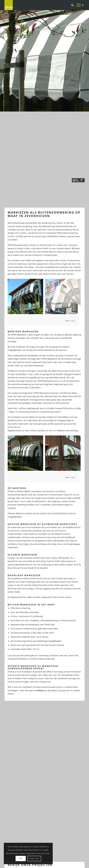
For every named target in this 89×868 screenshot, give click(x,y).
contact (40, 690)
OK (21, 858)
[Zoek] (71, 5)
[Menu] (77, 5)
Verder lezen (34, 858)
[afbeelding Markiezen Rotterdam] (26, 297)
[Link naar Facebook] (83, 5)
